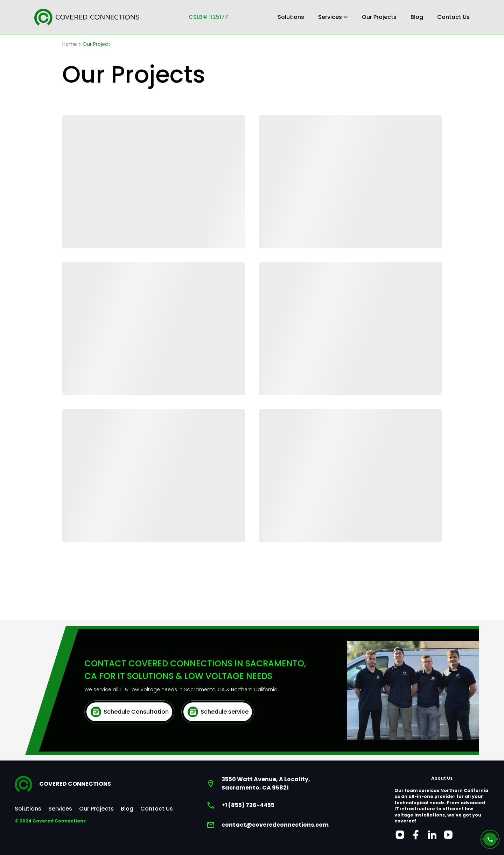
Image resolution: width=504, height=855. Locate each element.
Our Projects (379, 17)
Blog (417, 17)
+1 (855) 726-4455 (248, 805)
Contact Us (453, 17)
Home (70, 44)
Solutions (291, 17)
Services (333, 17)
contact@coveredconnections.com (275, 825)
